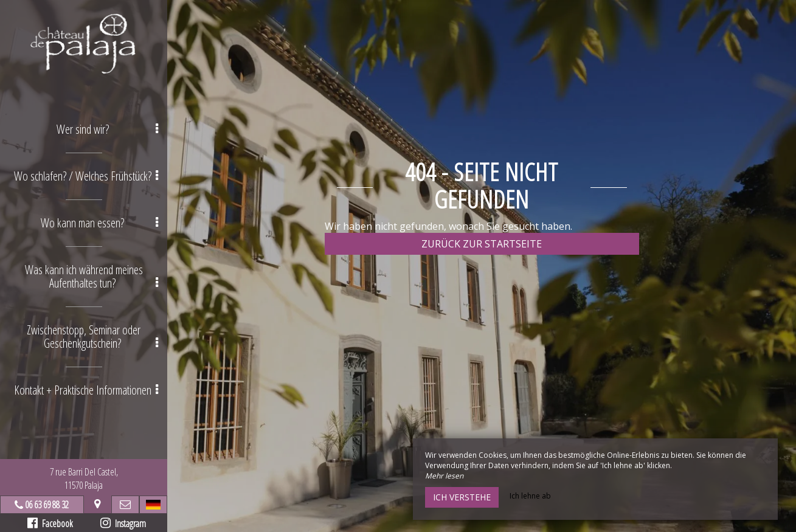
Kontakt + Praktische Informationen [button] (86, 390)
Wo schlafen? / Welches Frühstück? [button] (86, 176)
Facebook (50, 523)
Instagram (123, 523)
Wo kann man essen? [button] (99, 223)
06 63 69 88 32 (47, 505)
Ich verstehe (462, 497)
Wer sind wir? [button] (108, 129)
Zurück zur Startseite (482, 244)
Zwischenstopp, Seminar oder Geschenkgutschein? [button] (92, 337)
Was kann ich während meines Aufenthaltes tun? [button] (92, 276)
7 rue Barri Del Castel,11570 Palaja (84, 478)
